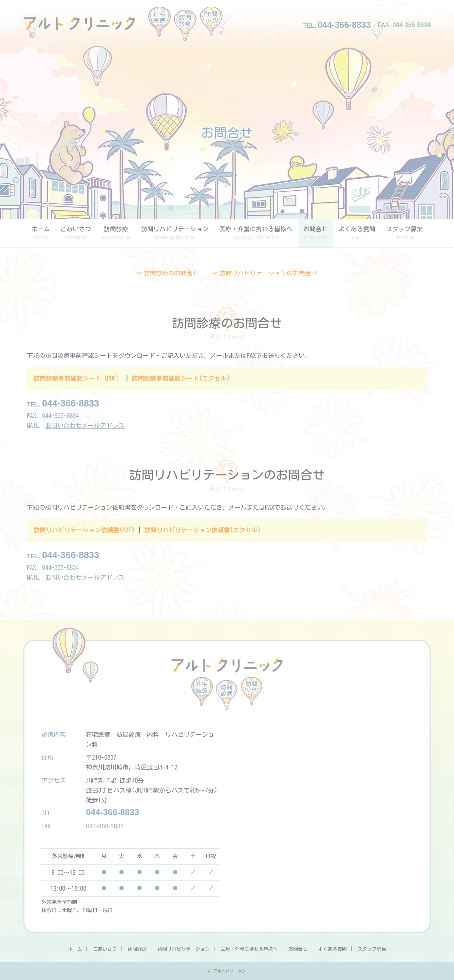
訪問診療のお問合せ (171, 273)
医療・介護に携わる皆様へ (256, 233)
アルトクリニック (123, 24)
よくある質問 (357, 233)
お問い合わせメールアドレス (85, 425)
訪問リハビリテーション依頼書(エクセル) (202, 530)
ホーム (40, 233)
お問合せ (316, 233)
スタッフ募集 (404, 233)
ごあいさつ (76, 233)
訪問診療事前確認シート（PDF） (78, 378)
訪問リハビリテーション (175, 233)
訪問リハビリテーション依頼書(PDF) (84, 530)
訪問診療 (116, 233)
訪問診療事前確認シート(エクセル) (181, 378)
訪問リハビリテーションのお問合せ (268, 273)
